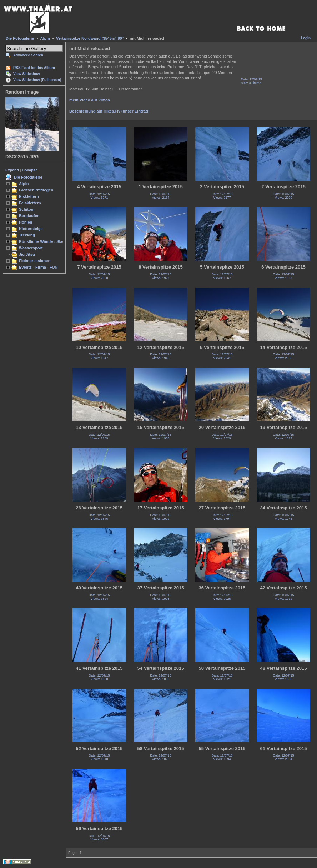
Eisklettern (29, 196)
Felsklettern (30, 203)
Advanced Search (28, 55)
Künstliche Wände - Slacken (45, 241)
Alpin (45, 38)
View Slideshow (27, 74)
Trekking (27, 235)
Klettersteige (31, 229)
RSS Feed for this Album (34, 68)
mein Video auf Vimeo (90, 100)
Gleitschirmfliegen (36, 190)
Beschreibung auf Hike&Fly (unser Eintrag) (109, 111)
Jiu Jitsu (27, 254)
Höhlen (26, 222)
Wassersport (31, 248)
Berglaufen (29, 216)
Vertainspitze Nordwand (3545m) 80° (90, 38)
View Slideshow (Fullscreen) (37, 80)
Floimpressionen (35, 261)
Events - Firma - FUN (38, 267)
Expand (12, 170)
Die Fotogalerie (20, 38)
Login (306, 38)
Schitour (27, 209)
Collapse (30, 170)
